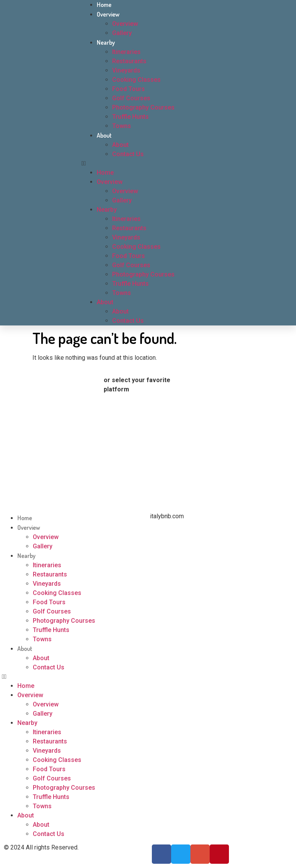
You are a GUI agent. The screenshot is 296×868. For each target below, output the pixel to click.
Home (104, 5)
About (104, 135)
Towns (122, 126)
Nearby (106, 42)
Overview (108, 14)
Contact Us (128, 154)
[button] (152, 163)
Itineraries (126, 52)
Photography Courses (143, 107)
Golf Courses (131, 98)
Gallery (122, 33)
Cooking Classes (136, 80)
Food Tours (129, 89)
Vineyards (126, 70)
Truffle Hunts (130, 117)
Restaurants (129, 61)
